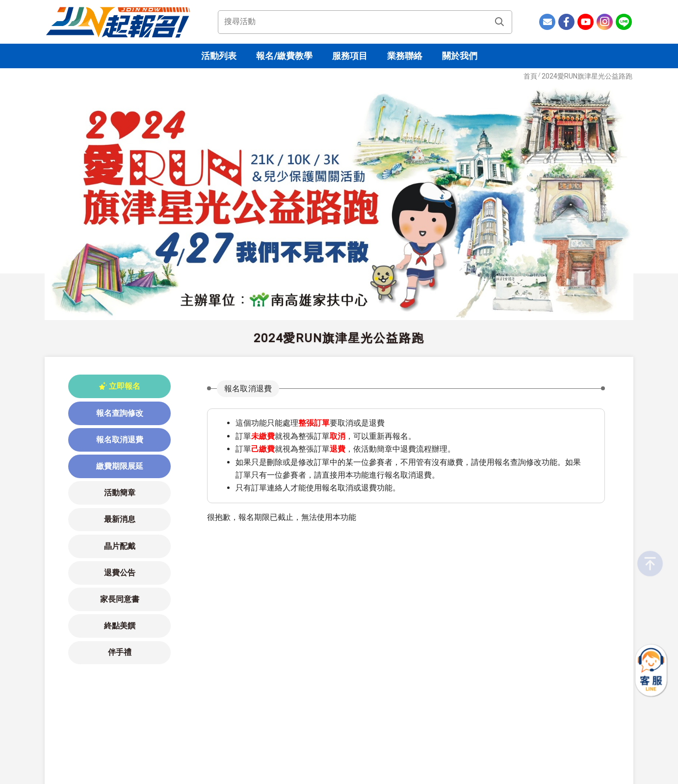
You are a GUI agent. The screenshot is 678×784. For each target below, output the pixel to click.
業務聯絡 (405, 56)
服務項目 (350, 56)
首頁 (530, 76)
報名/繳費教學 (284, 56)
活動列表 (219, 56)
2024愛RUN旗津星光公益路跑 (587, 76)
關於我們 (460, 56)
